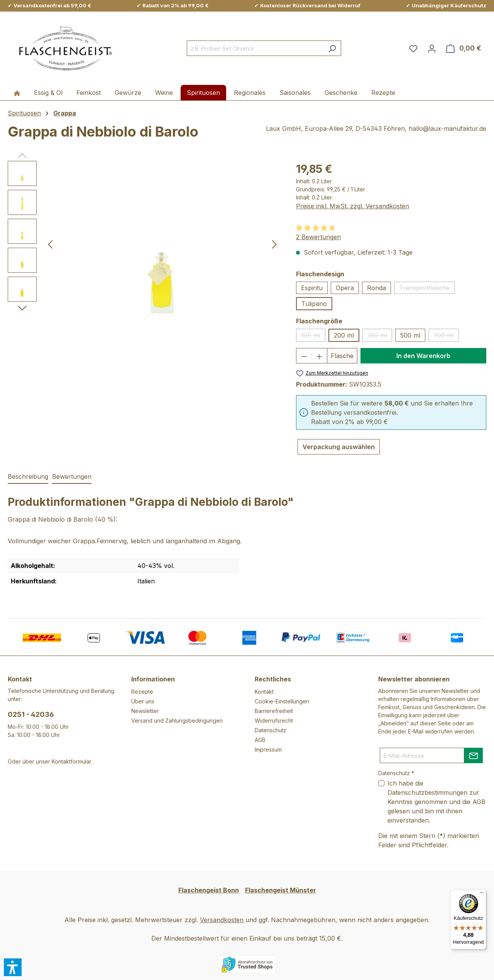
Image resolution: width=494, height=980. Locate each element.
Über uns (143, 701)
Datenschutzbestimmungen (427, 792)
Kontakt (264, 692)
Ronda (376, 288)
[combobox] (255, 48)
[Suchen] (332, 48)
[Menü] (482, 894)
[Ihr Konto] (432, 48)
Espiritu (312, 288)
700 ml (446, 337)
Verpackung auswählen (339, 447)
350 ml (380, 337)
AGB (260, 740)
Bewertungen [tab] (72, 476)
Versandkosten (222, 920)
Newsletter (145, 711)
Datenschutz (271, 730)
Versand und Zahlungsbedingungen (177, 721)
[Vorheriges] (50, 244)
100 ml (313, 337)
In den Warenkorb (423, 356)
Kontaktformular (71, 761)
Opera (345, 288)
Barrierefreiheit (274, 711)
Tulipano (314, 304)
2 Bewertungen (318, 237)
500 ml (410, 335)
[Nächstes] (274, 244)
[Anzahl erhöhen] (319, 356)
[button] (13, 967)
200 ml (344, 335)
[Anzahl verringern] (304, 356)
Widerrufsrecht (274, 721)
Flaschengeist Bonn (209, 890)
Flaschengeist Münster (281, 890)
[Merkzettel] (413, 48)
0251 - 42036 (31, 714)
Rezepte (142, 692)
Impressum (268, 749)
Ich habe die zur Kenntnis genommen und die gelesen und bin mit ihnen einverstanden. (436, 802)
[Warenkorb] (464, 48)
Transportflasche (427, 289)
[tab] (28, 477)
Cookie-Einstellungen (282, 701)
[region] (144, 244)
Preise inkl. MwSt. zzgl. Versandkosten (353, 206)
